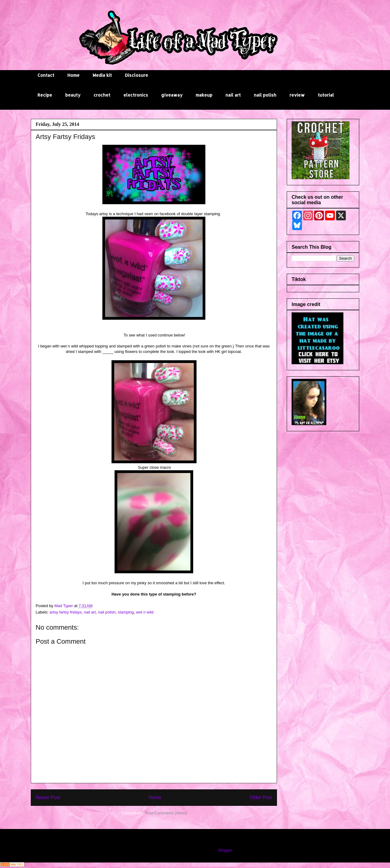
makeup (204, 95)
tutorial (326, 95)
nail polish (265, 95)
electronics (136, 95)
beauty (73, 95)
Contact (46, 75)
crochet (102, 95)
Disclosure (136, 75)
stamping (126, 612)
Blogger (225, 850)
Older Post (261, 797)
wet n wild (145, 612)
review (297, 95)
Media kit (102, 75)
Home (73, 75)
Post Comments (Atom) (166, 813)
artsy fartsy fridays (66, 612)
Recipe (45, 95)
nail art (233, 95)
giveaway (172, 95)
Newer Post (48, 797)
